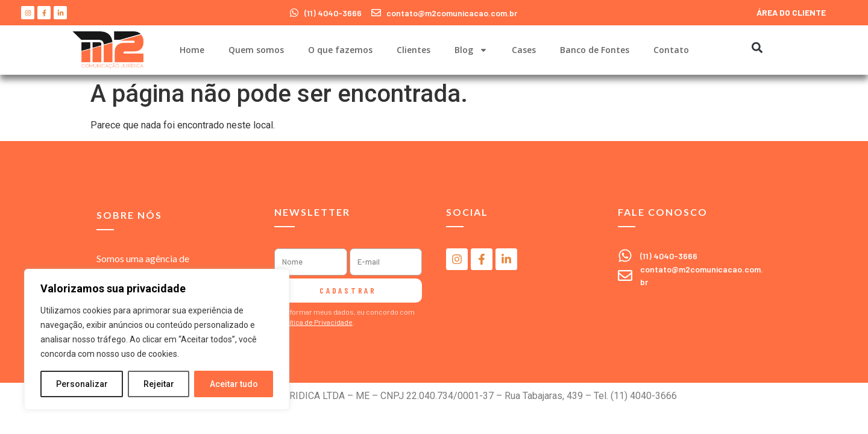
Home (192, 50)
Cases (524, 50)
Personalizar (82, 384)
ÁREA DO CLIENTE (791, 12)
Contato (671, 50)
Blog (471, 50)
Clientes (414, 50)
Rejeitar (159, 384)
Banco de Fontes (595, 50)
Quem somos (256, 50)
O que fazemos (340, 50)
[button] (757, 47)
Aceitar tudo (234, 384)
